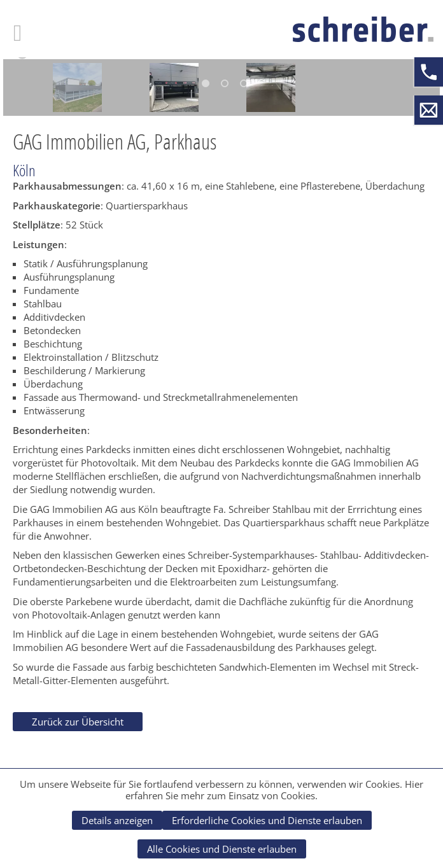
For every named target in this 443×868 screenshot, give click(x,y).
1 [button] (206, 83)
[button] (22, 58)
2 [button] (225, 83)
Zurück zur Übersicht (78, 722)
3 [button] (244, 83)
